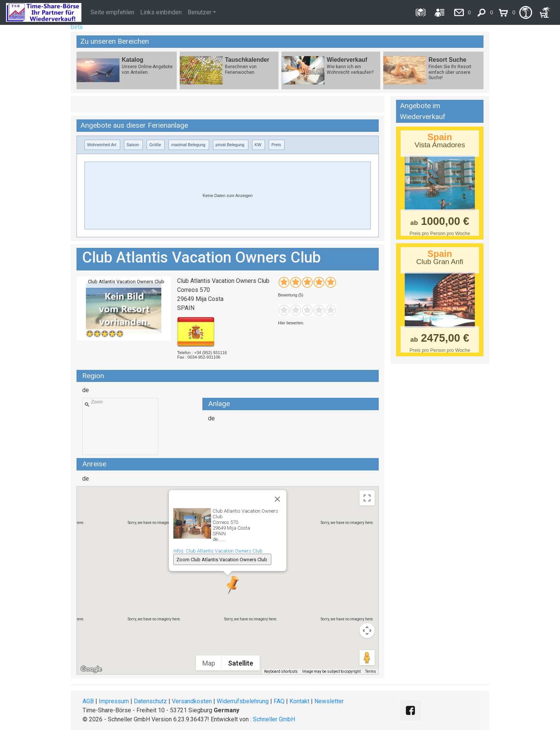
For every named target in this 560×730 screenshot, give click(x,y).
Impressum (114, 701)
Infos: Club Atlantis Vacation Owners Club (218, 551)
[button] (228, 585)
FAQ (279, 701)
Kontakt (299, 701)
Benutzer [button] (200, 12)
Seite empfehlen (112, 12)
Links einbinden (161, 12)
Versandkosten (192, 701)
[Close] (277, 499)
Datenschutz (150, 701)
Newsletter (329, 701)
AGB (88, 701)
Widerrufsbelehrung (243, 701)
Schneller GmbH (274, 719)
